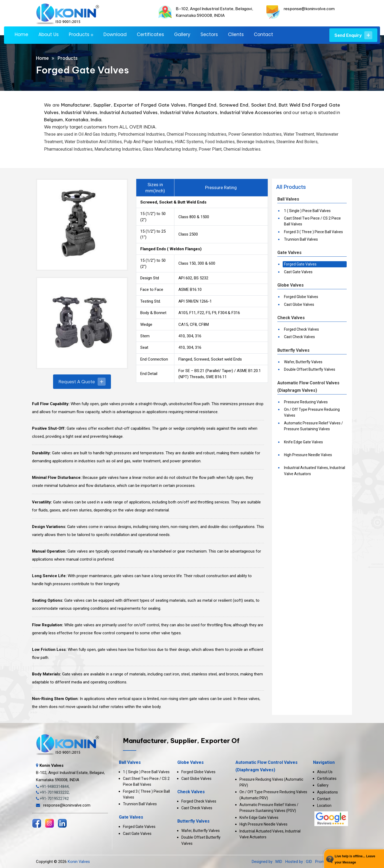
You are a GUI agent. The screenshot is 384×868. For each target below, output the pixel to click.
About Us (49, 35)
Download (115, 35)
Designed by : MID (267, 862)
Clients (236, 35)
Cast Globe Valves (299, 304)
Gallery (182, 35)
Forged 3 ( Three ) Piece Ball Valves (313, 232)
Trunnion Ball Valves (301, 239)
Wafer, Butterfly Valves (303, 362)
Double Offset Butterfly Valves (310, 369)
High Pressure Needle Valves (308, 455)
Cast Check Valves (299, 337)
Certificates (150, 35)
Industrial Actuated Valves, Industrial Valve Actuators (315, 471)
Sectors (209, 35)
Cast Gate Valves (298, 272)
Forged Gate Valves (300, 264)
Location (324, 806)
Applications (327, 792)
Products (79, 35)
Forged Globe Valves (301, 297)
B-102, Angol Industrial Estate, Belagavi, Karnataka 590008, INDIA (70, 773)
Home (21, 35)
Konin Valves (79, 862)
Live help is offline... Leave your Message (355, 859)
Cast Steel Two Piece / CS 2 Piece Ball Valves (312, 221)
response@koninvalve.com (309, 9)
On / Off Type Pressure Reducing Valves (312, 412)
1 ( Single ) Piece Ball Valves (307, 211)
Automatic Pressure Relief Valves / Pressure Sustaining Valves (313, 426)
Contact (263, 35)
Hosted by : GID (299, 862)
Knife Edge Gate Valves (303, 442)
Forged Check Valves (301, 329)
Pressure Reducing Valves (306, 402)
